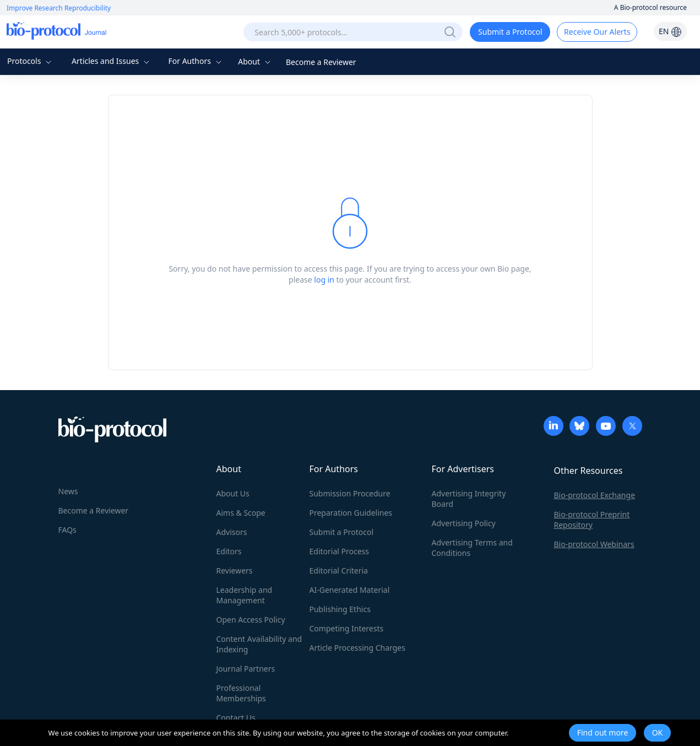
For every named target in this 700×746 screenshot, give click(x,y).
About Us (233, 493)
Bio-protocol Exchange (595, 495)
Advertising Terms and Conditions (472, 548)
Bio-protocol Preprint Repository (592, 520)
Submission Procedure (350, 493)
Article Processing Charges (357, 648)
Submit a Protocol (510, 32)
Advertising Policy (464, 523)
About (255, 61)
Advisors (232, 532)
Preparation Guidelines (351, 513)
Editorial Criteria (339, 571)
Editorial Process (340, 551)
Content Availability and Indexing (259, 644)
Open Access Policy (251, 620)
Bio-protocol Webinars (594, 544)
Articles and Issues (112, 61)
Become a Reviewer (321, 62)
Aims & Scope (241, 513)
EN (670, 31)
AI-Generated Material (350, 590)
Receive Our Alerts (597, 32)
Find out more (603, 733)
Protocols (31, 61)
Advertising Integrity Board (469, 499)
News (68, 491)
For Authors (196, 61)
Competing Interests (347, 628)
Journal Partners (246, 669)
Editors (229, 551)
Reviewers (235, 571)
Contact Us (236, 718)
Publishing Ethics (340, 609)
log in (324, 280)
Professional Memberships (241, 693)
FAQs (67, 530)
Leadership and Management (245, 595)
